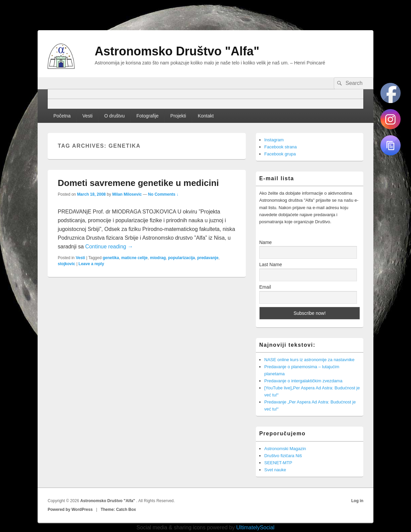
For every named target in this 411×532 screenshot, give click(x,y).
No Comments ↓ (163, 194)
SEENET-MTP (278, 463)
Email (265, 287)
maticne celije (134, 258)
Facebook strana (281, 147)
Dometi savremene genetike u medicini (138, 183)
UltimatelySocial (256, 527)
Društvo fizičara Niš (283, 456)
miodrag (158, 258)
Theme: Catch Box (118, 510)
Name (265, 242)
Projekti (178, 116)
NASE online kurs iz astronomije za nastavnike (309, 360)
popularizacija (181, 258)
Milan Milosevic (127, 194)
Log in (357, 501)
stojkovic (66, 264)
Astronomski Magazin (285, 449)
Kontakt (206, 116)
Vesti (87, 116)
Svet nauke (275, 470)
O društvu (115, 116)
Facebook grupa (280, 154)
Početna (62, 116)
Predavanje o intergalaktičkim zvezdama (303, 381)
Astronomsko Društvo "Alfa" (177, 51)
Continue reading (109, 247)
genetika (111, 258)
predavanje (208, 258)
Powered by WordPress (70, 510)
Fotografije (147, 116)
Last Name (271, 264)
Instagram (274, 140)
